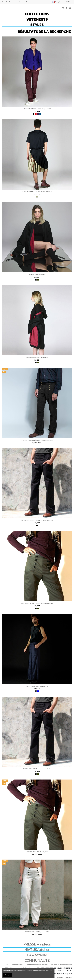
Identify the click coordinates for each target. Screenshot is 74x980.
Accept (8, 975)
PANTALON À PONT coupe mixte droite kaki (37, 603)
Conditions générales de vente (37, 965)
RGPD (8, 965)
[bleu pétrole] (40, 114)
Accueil (4, 2)
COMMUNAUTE (37, 960)
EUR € (69, 2)
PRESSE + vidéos (37, 944)
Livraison (53, 965)
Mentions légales (18, 965)
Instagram (21, 2)
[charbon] (36, 691)
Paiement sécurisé (65, 965)
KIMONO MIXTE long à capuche (37, 357)
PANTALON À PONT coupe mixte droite (37, 769)
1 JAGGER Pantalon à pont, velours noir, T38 (37, 440)
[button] (37, 14)
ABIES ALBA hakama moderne (37, 686)
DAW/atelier (37, 955)
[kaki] (38, 280)
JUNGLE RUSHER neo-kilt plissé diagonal (37, 192)
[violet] (38, 114)
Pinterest (29, 2)
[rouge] (36, 114)
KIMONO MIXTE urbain (37, 274)
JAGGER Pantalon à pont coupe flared (37, 109)
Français (58, 2)
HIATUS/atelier (37, 949)
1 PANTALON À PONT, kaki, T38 (37, 852)
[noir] (34, 114)
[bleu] (38, 691)
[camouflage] (37, 197)
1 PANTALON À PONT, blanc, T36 (37, 932)
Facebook (12, 2)
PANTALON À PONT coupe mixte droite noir (37, 520)
